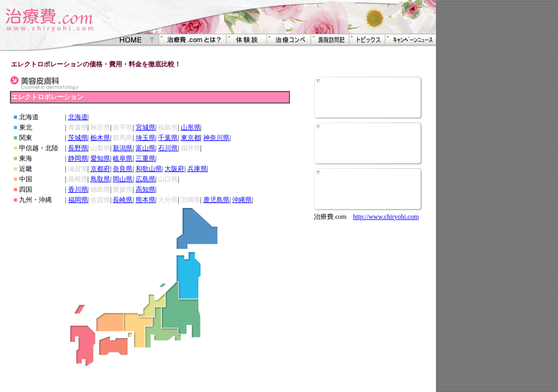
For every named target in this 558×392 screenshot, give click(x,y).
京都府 (100, 169)
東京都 (191, 138)
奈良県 (123, 169)
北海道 (78, 117)
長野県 (78, 148)
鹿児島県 (216, 200)
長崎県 (123, 200)
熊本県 (145, 200)
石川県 (168, 148)
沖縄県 (242, 200)
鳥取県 (100, 179)
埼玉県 (145, 138)
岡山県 (123, 179)
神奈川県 (216, 138)
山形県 (191, 127)
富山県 (145, 148)
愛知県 (100, 158)
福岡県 (78, 200)
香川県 (78, 189)
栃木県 (100, 138)
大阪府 (174, 169)
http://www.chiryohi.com (386, 217)
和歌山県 (149, 169)
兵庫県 (197, 169)
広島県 (145, 179)
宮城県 (145, 127)
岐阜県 (123, 158)
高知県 (145, 189)
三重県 (145, 158)
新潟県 (123, 148)
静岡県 (78, 158)
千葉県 (168, 138)
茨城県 (78, 138)
